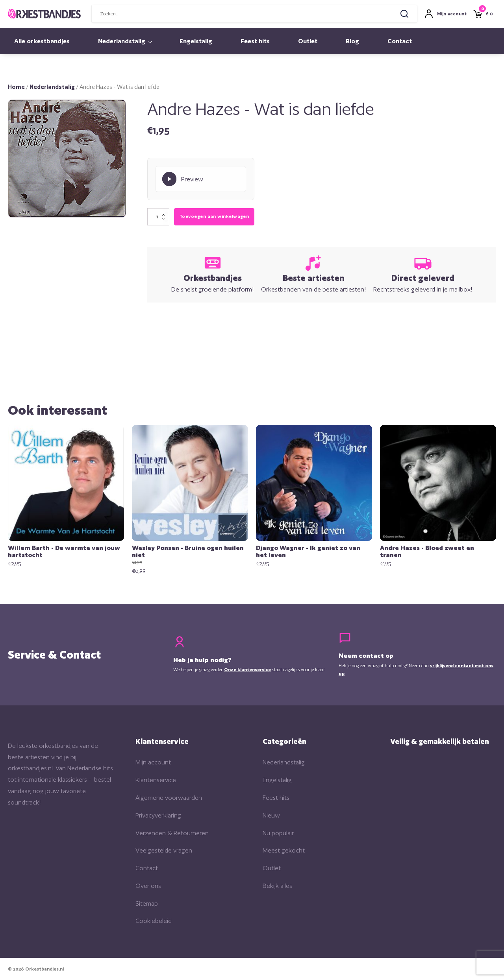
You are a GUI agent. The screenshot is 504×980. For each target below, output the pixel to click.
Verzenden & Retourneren (172, 833)
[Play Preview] (201, 179)
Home (16, 87)
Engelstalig (196, 41)
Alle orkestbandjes (42, 41)
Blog (352, 41)
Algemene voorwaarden (169, 798)
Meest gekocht (284, 850)
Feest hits (255, 41)
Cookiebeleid (154, 921)
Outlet (308, 41)
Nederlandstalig (122, 41)
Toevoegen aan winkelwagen (214, 216)
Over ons (148, 886)
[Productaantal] (158, 217)
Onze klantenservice (247, 670)
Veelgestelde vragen (164, 850)
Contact (400, 41)
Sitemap (147, 903)
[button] (112, 114)
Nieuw (271, 815)
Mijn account (153, 762)
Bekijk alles (277, 886)
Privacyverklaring (158, 815)
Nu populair (278, 833)
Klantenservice (156, 780)
